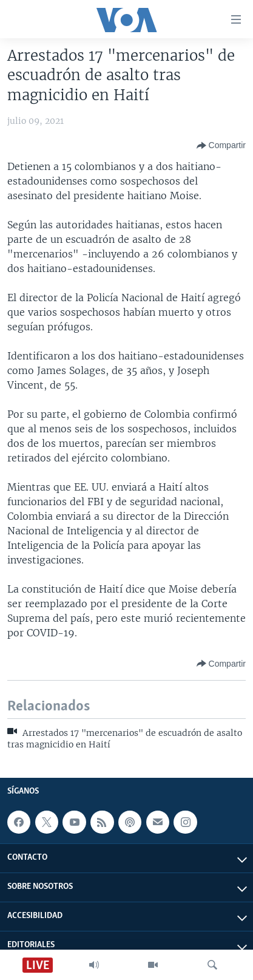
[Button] (221, 146)
